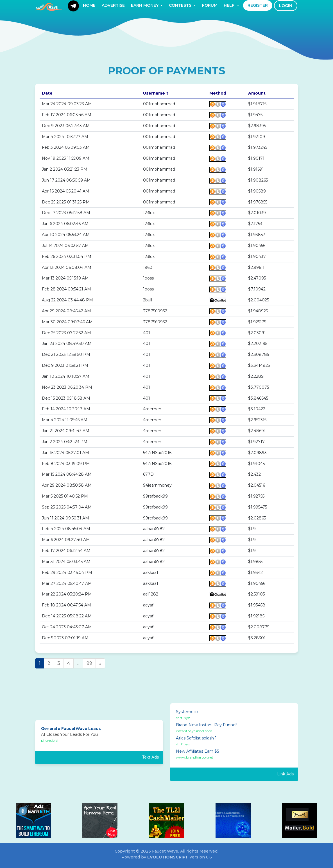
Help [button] (230, 5)
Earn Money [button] (145, 5)
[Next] (100, 664)
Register (258, 5)
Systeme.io (187, 712)
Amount (257, 93)
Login (286, 6)
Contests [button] (181, 5)
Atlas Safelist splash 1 (196, 738)
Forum (210, 5)
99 (89, 663)
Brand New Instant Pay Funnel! (207, 725)
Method (218, 93)
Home (89, 5)
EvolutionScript (168, 857)
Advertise (113, 5)
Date (47, 93)
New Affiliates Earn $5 (197, 751)
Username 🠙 (156, 93)
